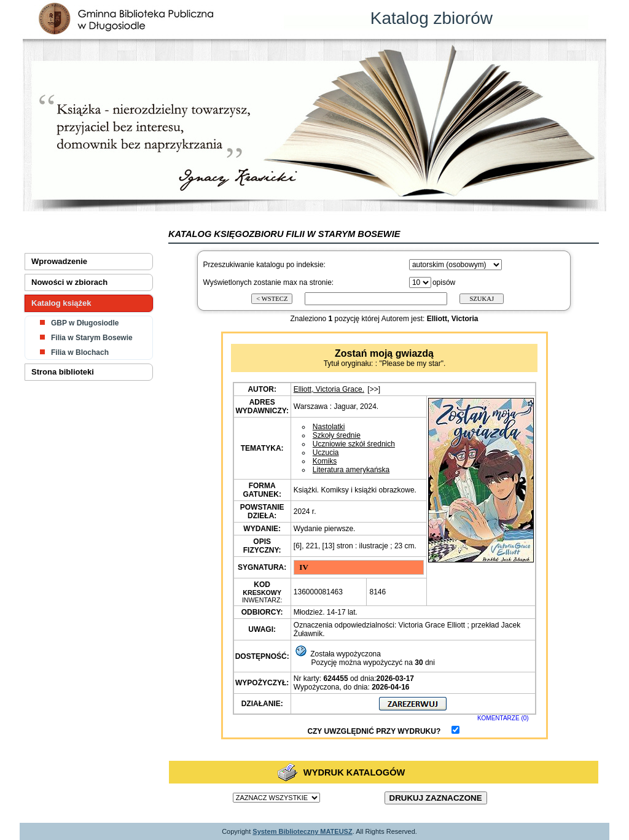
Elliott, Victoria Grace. (329, 389)
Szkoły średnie (337, 435)
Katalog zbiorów (432, 18)
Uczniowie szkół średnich (354, 444)
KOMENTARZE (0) (503, 718)
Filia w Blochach (80, 352)
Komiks (325, 461)
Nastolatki (329, 427)
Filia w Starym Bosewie (92, 338)
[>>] (374, 389)
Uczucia (326, 453)
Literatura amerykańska (351, 470)
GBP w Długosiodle (85, 323)
